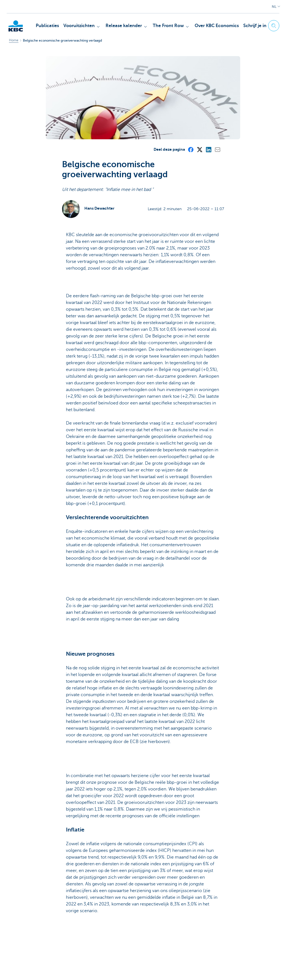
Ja (82, 921)
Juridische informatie (46, 969)
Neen (103, 921)
